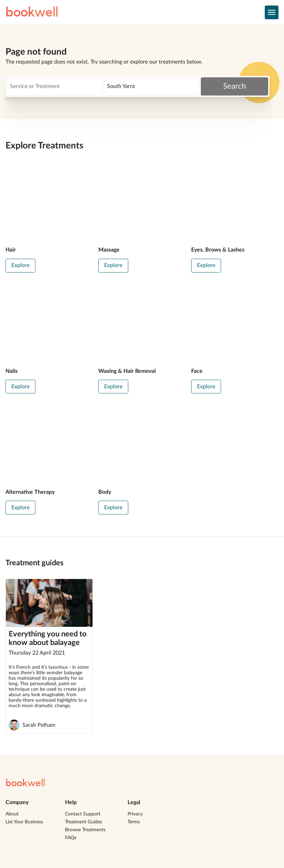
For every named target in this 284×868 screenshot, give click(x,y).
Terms (134, 822)
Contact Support (83, 814)
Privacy (135, 814)
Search (234, 86)
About (12, 814)
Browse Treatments (85, 830)
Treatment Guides (84, 822)
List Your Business (24, 822)
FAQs (71, 838)
